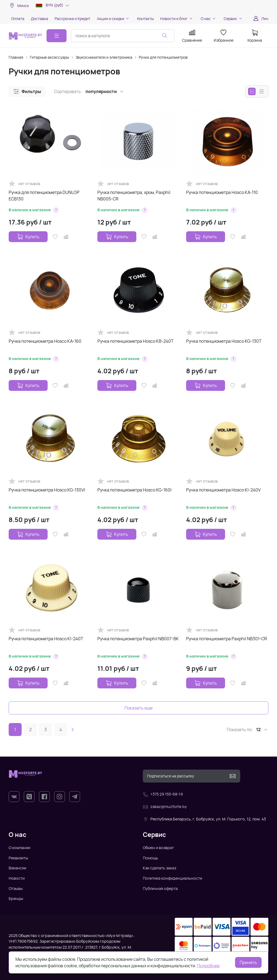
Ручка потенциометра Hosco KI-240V (223, 490)
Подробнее (208, 966)
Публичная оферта (160, 888)
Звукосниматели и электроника (104, 57)
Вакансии (17, 868)
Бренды (16, 898)
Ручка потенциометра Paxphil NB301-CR (227, 639)
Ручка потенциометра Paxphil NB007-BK (138, 639)
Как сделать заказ (159, 868)
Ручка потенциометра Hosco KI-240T (46, 639)
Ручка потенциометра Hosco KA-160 (45, 341)
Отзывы (16, 888)
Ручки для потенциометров (163, 57)
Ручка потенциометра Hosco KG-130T (224, 341)
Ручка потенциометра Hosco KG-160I (134, 490)
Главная (16, 57)
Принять (248, 962)
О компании (19, 848)
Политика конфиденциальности (172, 878)
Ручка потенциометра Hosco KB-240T (136, 341)
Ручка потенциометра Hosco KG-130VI (47, 490)
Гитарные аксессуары (49, 57)
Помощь (151, 858)
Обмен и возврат (158, 848)
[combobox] (123, 36)
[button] (27, 91)
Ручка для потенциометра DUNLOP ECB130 (44, 196)
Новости (17, 878)
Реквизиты (18, 858)
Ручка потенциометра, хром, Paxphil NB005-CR (134, 196)
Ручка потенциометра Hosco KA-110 (222, 192)
